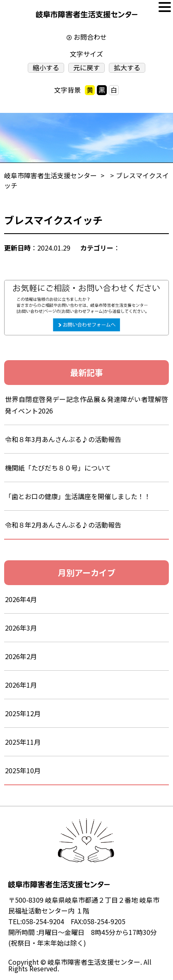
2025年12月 (23, 713)
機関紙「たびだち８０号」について (58, 468)
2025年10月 (23, 770)
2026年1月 (21, 685)
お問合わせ (90, 37)
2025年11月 (23, 742)
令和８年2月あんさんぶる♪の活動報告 (63, 525)
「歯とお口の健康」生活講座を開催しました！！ (78, 496)
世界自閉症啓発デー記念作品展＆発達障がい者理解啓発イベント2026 (86, 405)
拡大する (127, 68)
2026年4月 (21, 599)
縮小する (46, 68)
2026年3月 (21, 628)
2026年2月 (21, 656)
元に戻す (86, 68)
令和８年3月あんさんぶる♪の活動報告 (70, 439)
